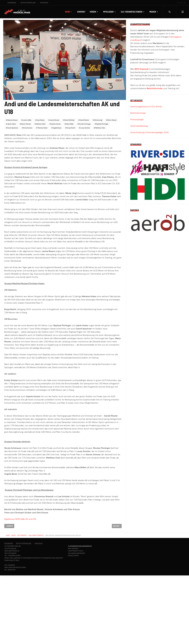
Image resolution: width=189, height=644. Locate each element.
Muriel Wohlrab (69, 120)
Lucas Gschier (85, 128)
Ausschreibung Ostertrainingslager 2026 (149, 132)
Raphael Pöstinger (102, 124)
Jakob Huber (11, 124)
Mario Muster (112, 120)
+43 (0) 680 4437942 (14, 555)
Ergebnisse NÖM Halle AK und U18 (20, 519)
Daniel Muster (84, 120)
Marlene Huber (41, 124)
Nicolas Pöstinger (85, 124)
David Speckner (12, 128)
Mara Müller (69, 124)
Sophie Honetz (56, 124)
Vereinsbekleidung (139, 126)
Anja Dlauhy (40, 120)
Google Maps (73, 555)
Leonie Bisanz (54, 120)
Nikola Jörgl (98, 120)
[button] (69, 12)
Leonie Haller (27, 120)
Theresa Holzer (42, 128)
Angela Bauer (57, 128)
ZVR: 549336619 (10, 565)
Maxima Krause (12, 120)
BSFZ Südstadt (142, 69)
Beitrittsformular (155, 88)
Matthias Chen (100, 128)
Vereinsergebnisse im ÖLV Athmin (146, 107)
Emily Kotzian (28, 128)
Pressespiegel (137, 120)
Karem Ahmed (26, 124)
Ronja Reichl (71, 128)
